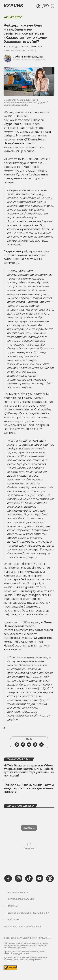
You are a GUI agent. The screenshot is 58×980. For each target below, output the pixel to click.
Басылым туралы (18, 892)
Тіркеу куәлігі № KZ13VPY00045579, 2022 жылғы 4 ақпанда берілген (24, 953)
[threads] (50, 878)
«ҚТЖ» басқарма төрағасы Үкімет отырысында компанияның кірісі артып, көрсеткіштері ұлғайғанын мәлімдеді (29, 771)
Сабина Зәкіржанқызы (28, 57)
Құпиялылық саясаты (21, 899)
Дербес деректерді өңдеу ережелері (29, 913)
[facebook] (8, 878)
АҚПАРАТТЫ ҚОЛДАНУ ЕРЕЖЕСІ (25, 927)
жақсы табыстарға (36, 499)
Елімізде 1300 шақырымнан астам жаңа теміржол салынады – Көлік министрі (29, 788)
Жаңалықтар (13, 17)
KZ (45, 6)
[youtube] (39, 878)
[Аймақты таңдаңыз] (38, 6)
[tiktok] (29, 878)
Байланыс (14, 920)
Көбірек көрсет (29, 828)
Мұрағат (13, 906)
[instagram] (19, 878)
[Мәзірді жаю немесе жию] (52, 6)
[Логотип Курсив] (13, 5)
